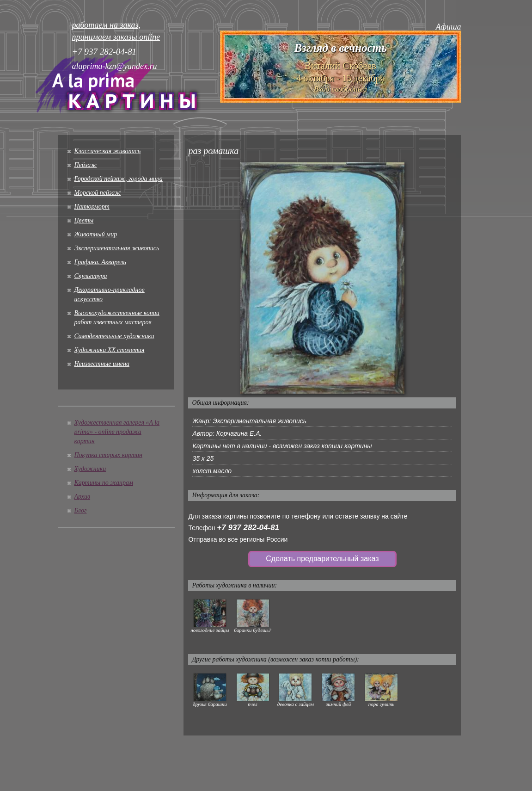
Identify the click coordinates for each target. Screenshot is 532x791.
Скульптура (91, 276)
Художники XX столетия (110, 350)
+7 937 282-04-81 (248, 528)
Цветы (84, 220)
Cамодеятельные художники (114, 336)
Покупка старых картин (108, 455)
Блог (81, 510)
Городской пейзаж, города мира (119, 179)
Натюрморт (92, 207)
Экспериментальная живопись (117, 248)
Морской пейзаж (98, 193)
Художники (90, 469)
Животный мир (96, 234)
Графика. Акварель (100, 262)
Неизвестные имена (102, 364)
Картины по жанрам (104, 483)
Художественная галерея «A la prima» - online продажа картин (117, 432)
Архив (83, 497)
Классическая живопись (108, 151)
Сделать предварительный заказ (322, 559)
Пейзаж (86, 165)
